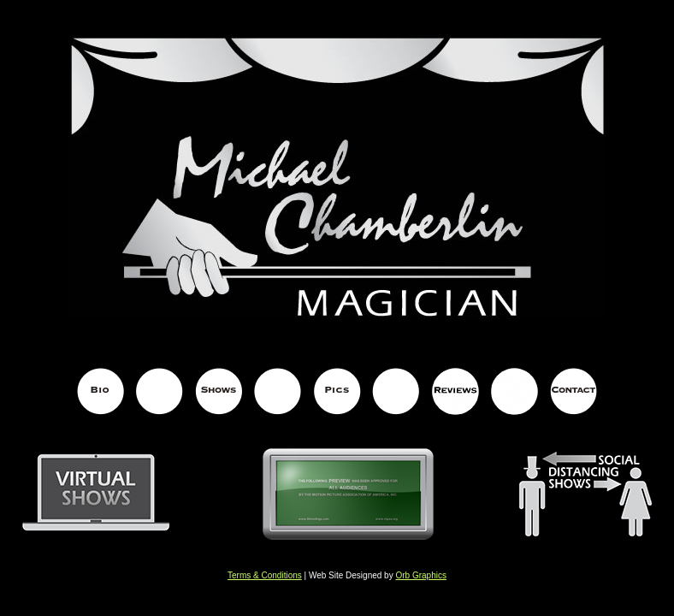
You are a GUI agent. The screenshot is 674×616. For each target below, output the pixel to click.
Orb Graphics (420, 575)
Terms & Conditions (265, 575)
